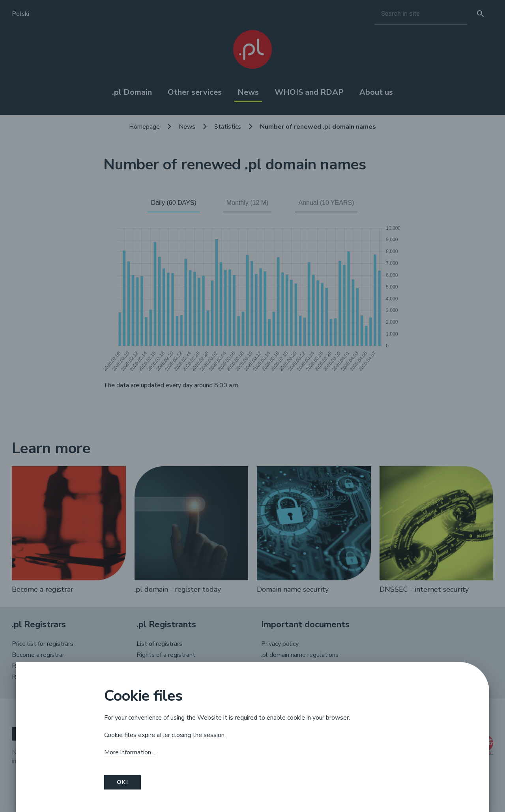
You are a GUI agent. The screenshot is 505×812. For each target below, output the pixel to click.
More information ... (130, 752)
